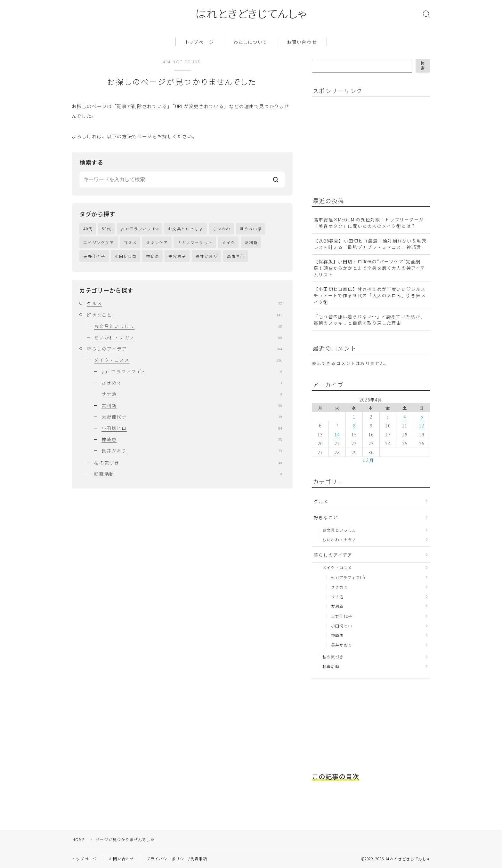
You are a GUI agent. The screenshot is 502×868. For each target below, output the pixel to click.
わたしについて (250, 42)
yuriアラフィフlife (140, 229)
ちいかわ (222, 229)
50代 (106, 229)
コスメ (130, 242)
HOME (79, 839)
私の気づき (188, 463)
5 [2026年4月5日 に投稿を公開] (422, 417)
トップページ (200, 42)
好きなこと (184, 315)
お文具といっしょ (186, 229)
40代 (88, 229)
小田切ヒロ (126, 256)
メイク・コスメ (188, 360)
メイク (228, 242)
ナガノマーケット (195, 242)
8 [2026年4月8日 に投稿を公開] (354, 426)
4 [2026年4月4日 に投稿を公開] (405, 417)
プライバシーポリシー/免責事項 (177, 859)
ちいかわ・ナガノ (188, 338)
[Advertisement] (363, 143)
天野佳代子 (94, 256)
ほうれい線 (251, 229)
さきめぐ (192, 383)
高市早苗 (236, 256)
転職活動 (188, 474)
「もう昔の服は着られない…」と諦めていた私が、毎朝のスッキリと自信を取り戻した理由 (370, 320)
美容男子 (177, 256)
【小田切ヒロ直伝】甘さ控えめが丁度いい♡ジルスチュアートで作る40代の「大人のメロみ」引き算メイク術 (370, 295)
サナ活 (192, 394)
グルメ (184, 303)
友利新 (251, 242)
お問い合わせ (302, 42)
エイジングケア (99, 242)
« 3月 (368, 460)
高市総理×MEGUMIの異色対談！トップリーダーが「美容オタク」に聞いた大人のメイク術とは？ (369, 223)
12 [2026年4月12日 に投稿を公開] (422, 426)
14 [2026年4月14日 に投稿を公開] (337, 434)
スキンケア (157, 242)
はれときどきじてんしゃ (251, 13)
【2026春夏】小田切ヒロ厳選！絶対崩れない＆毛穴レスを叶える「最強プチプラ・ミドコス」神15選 (370, 244)
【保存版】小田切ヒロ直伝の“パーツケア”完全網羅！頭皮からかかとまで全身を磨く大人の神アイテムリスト (370, 268)
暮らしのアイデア (184, 349)
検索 (423, 66)
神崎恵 (153, 256)
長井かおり (207, 256)
